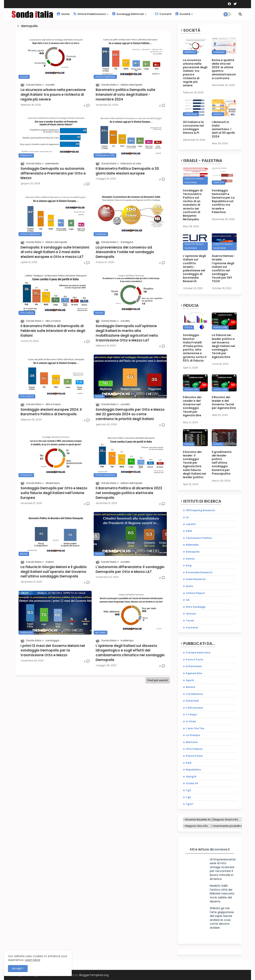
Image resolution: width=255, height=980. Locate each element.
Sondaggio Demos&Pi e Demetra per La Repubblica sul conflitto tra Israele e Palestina (223, 201)
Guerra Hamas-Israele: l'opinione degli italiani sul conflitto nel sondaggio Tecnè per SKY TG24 (223, 269)
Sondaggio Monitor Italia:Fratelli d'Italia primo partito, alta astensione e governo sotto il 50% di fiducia (195, 348)
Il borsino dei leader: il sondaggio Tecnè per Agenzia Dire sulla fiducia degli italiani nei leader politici (195, 465)
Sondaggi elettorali (128, 14)
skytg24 (191, 777)
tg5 (188, 797)
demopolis (193, 552)
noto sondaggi (196, 607)
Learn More (33, 960)
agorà (190, 680)
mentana (192, 742)
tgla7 (190, 804)
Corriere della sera (198, 653)
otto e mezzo (194, 749)
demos (190, 559)
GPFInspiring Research (200, 510)
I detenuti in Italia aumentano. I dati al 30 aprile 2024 (223, 129)
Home (63, 14)
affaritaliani (194, 666)
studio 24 (192, 783)
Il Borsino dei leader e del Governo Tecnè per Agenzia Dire (224, 403)
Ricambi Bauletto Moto (200, 820)
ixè (188, 600)
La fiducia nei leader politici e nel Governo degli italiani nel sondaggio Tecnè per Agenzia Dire (223, 346)
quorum (191, 614)
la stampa (193, 735)
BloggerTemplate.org (94, 975)
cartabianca (194, 694)
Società (183, 14)
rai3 (189, 763)
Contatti (163, 14)
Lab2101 (191, 524)
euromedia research (199, 572)
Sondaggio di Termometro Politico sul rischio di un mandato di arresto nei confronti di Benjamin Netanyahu (193, 205)
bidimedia (192, 545)
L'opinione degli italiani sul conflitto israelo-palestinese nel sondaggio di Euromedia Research (194, 269)
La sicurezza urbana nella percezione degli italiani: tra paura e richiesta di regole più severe (195, 73)
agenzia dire (194, 673)
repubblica (193, 770)
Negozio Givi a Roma (199, 826)
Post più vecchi (158, 680)
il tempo (191, 714)
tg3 (188, 790)
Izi (187, 517)
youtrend (192, 627)
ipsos (189, 586)
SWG (189, 531)
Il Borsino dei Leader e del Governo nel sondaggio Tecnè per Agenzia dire (192, 406)
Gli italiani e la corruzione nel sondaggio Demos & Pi (193, 127)
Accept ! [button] (18, 968)
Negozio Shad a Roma (228, 820)
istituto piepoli (195, 593)
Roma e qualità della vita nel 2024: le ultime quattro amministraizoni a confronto (224, 69)
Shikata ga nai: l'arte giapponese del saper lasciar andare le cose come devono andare (222, 918)
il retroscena (194, 708)
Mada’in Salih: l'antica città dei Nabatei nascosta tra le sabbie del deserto (222, 893)
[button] (240, 14)
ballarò (191, 687)
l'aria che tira (195, 728)
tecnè (190, 621)
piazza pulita (194, 756)
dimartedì (192, 701)
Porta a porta (195, 660)
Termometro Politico (199, 538)
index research (196, 579)
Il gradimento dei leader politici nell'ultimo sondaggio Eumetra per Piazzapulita (222, 463)
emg (189, 565)
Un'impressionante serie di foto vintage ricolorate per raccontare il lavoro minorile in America (223, 869)
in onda (191, 721)
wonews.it (222, 849)
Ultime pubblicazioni (90, 14)
